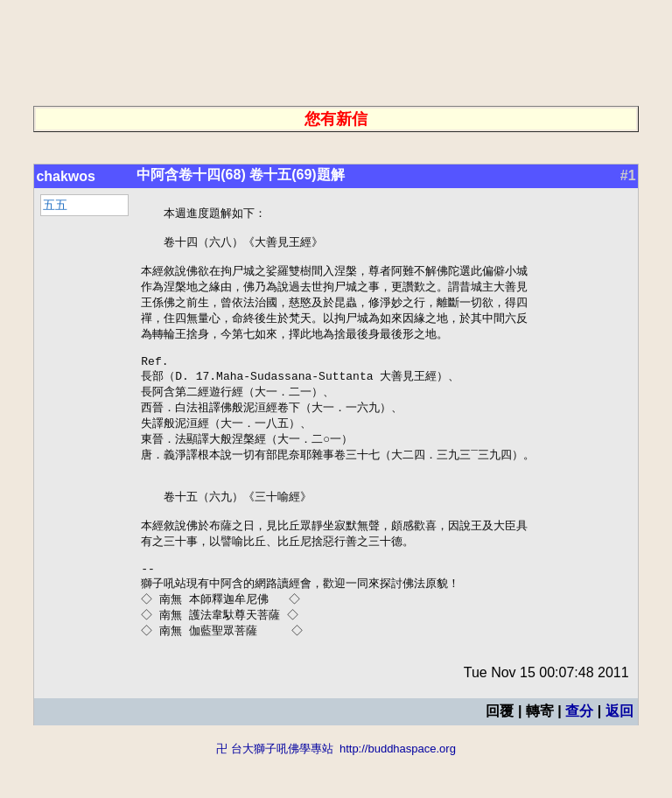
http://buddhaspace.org (398, 790)
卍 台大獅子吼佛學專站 (275, 790)
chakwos (66, 176)
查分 (579, 752)
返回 (619, 752)
